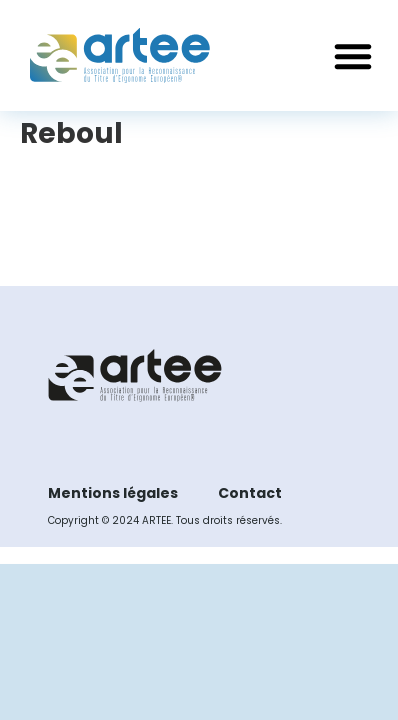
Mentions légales (113, 493)
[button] (353, 56)
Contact (250, 493)
